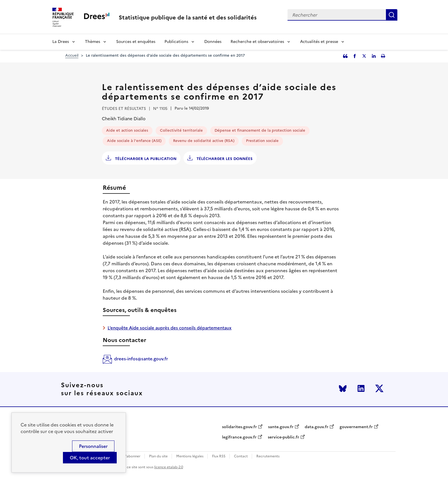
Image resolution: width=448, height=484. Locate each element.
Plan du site (158, 456)
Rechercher (392, 15)
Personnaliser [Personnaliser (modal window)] (93, 446)
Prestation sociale (262, 141)
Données (213, 42)
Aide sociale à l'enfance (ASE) (134, 141)
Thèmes (93, 42)
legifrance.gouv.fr (239, 437)
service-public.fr (284, 437)
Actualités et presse (319, 42)
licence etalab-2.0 (169, 467)
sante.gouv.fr (281, 427)
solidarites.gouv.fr (239, 427)
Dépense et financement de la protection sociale (260, 130)
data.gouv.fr (317, 427)
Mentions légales (190, 456)
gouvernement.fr (356, 427)
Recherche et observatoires (257, 42)
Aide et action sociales (127, 130)
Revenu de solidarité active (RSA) (204, 141)
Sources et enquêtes (136, 42)
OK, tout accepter (90, 458)
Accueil (72, 55)
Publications (176, 42)
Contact (241, 456)
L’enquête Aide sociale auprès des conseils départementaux (170, 328)
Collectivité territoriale (181, 130)
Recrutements (268, 456)
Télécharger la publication (145, 159)
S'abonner (132, 456)
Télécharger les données (224, 159)
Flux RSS (219, 456)
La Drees (61, 42)
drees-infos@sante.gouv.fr (141, 359)
